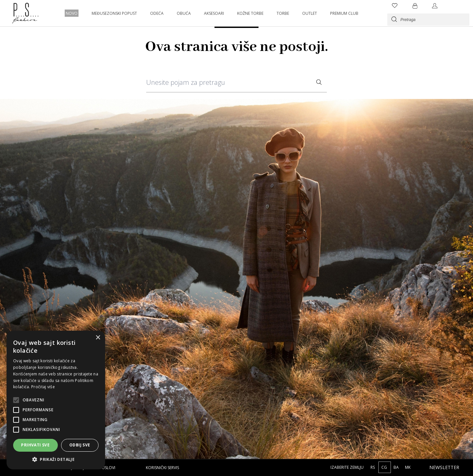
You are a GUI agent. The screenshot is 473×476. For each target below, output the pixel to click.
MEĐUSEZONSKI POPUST (114, 13)
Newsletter (444, 467)
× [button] (98, 338)
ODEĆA (157, 13)
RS (373, 467)
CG (385, 467)
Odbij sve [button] (80, 445)
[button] (56, 459)
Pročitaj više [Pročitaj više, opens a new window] (43, 387)
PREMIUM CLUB (344, 13)
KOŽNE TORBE (250, 13)
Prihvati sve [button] (35, 445)
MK (408, 467)
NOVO (72, 13)
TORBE (283, 13)
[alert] (56, 400)
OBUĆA (184, 13)
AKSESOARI (214, 13)
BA (397, 467)
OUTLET (310, 13)
